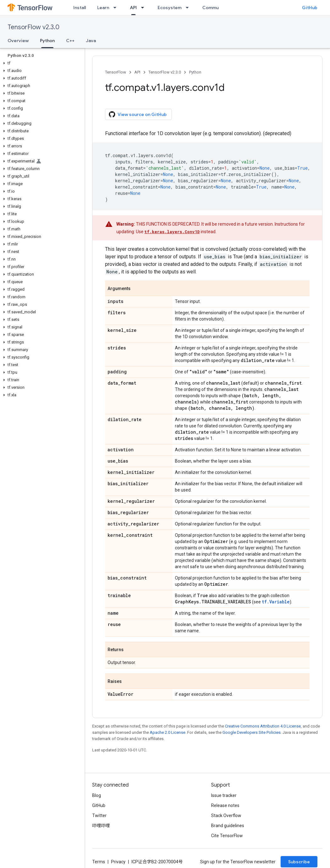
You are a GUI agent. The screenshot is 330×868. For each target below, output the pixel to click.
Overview (18, 41)
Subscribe (299, 862)
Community (215, 8)
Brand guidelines (228, 826)
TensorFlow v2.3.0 (34, 27)
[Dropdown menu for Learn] (117, 8)
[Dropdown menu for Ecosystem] (189, 8)
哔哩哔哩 (101, 826)
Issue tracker (224, 795)
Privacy (118, 862)
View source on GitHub (138, 114)
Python (195, 72)
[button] (41, 63)
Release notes (225, 805)
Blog (97, 795)
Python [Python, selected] (47, 41)
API (137, 72)
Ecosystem (170, 8)
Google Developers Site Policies (252, 732)
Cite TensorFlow (227, 836)
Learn (103, 8)
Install (80, 8)
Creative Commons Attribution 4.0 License (263, 726)
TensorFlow (116, 72)
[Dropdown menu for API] (144, 8)
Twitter (99, 816)
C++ (70, 41)
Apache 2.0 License (168, 732)
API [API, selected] (133, 8)
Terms (99, 862)
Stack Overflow (226, 816)
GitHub (310, 8)
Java (91, 41)
